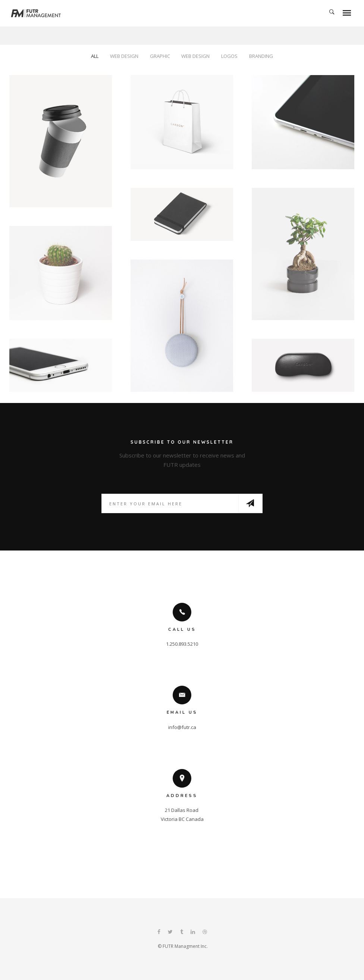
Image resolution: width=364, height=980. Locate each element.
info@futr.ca (182, 727)
